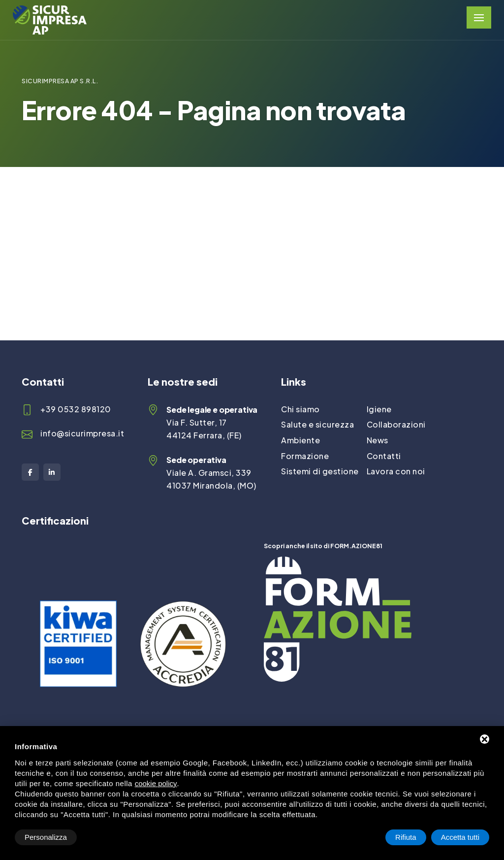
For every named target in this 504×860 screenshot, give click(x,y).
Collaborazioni (396, 424)
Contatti (384, 456)
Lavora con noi (396, 471)
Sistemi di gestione (320, 471)
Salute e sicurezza (317, 424)
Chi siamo (300, 409)
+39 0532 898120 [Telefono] (76, 409)
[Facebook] (30, 472)
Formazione (305, 456)
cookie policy (156, 783)
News (378, 440)
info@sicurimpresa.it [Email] (82, 433)
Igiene (379, 409)
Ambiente (300, 440)
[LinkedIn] (52, 472)
